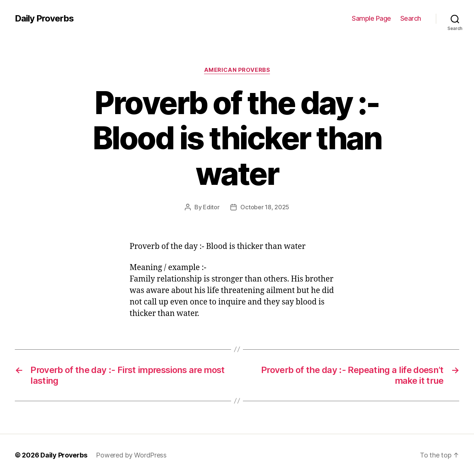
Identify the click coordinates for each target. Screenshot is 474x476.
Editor (211, 207)
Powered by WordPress (131, 455)
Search (411, 18)
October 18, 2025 (265, 207)
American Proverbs (237, 70)
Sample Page (371, 18)
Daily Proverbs (44, 19)
